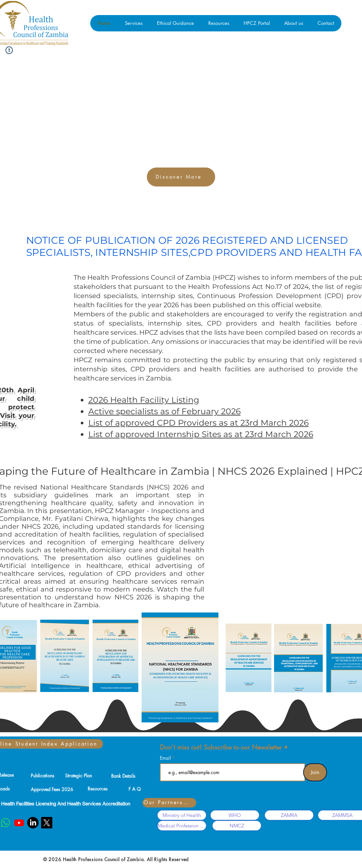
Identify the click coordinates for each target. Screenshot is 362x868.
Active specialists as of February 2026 (164, 411)
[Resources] (98, 788)
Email (166, 758)
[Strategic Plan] (78, 775)
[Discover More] (181, 177)
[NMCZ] (237, 826)
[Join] (315, 772)
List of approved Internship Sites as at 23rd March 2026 (201, 434)
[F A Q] (135, 789)
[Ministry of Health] (182, 815)
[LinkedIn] (33, 823)
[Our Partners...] (169, 803)
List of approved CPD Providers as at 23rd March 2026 (198, 423)
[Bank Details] (123, 776)
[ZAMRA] (289, 815)
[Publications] (43, 775)
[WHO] (235, 815)
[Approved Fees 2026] (52, 789)
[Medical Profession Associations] (182, 826)
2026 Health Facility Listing (144, 400)
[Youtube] (19, 823)
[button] (134, 23)
